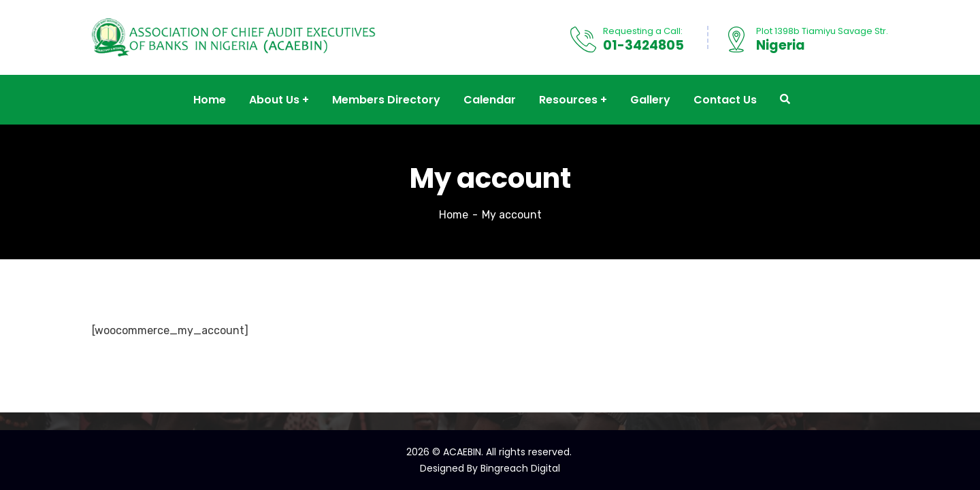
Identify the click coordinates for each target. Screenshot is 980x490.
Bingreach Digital (520, 468)
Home (454, 215)
